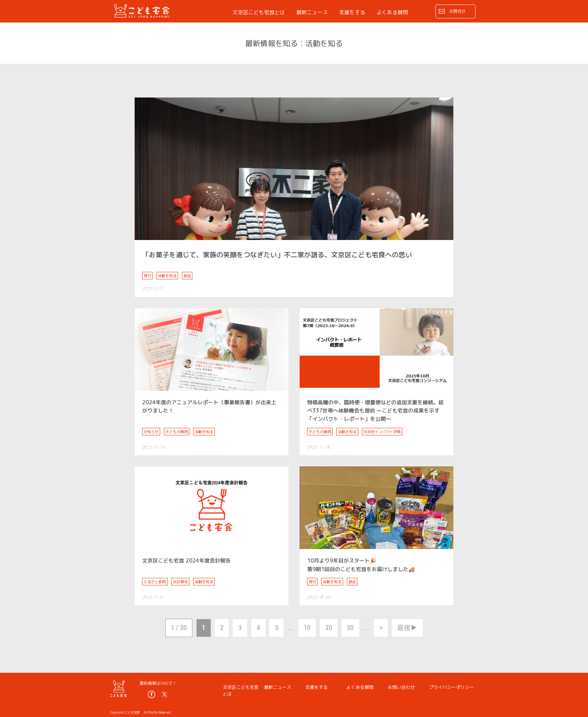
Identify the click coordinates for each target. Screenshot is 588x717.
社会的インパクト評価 (382, 432)
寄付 (147, 276)
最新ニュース (312, 12)
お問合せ (457, 11)
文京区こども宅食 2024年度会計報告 (186, 560)
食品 (187, 276)
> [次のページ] (381, 628)
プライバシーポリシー (451, 687)
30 (350, 628)
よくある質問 (392, 12)
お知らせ (151, 432)
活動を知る (167, 276)
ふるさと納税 (155, 582)
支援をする (352, 12)
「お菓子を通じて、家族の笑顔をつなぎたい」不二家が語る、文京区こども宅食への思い (277, 255)
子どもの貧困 (177, 432)
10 (307, 628)
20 (329, 628)
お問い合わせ (401, 687)
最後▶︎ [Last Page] (407, 628)
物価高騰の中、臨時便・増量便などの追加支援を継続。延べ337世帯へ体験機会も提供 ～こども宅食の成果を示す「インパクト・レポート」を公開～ (375, 411)
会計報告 (180, 582)
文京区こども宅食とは (259, 12)
